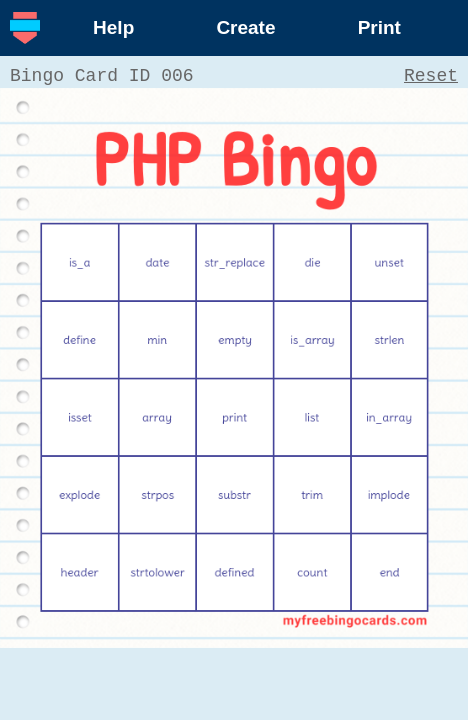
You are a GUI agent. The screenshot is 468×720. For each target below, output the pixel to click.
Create (245, 27)
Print (379, 27)
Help (113, 27)
